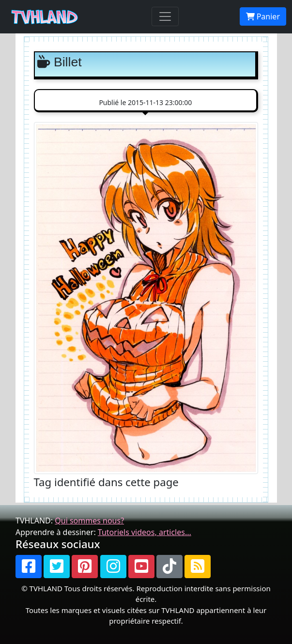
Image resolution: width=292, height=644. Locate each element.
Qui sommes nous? (89, 521)
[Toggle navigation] (165, 16)
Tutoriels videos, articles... (145, 532)
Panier (263, 16)
